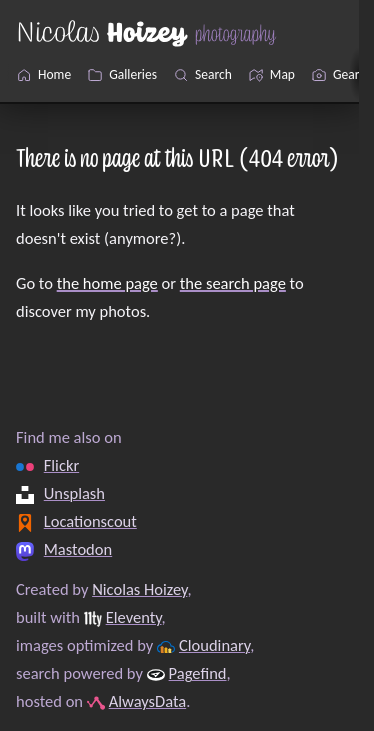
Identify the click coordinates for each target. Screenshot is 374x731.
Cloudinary (214, 645)
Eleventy (134, 617)
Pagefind (198, 673)
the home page (107, 283)
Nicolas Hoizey (139, 589)
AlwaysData (148, 701)
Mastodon (78, 549)
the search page (233, 283)
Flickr (61, 465)
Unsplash (74, 493)
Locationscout (90, 521)
